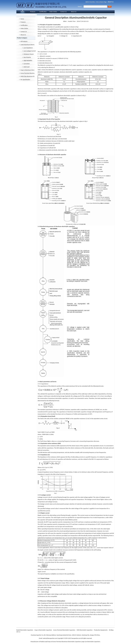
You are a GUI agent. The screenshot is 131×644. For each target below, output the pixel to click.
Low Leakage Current (30, 51)
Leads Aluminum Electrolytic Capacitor (27, 45)
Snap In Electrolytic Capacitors (43, 630)
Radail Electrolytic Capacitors (25, 630)
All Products (24, 41)
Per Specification (25, 80)
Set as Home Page (101, 2)
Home (23, 12)
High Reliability (28, 60)
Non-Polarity (27, 57)
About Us (74, 12)
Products (33, 12)
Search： (92, 7)
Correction (27, 64)
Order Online (53, 12)
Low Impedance (28, 48)
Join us (18, 632)
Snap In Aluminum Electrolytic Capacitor (27, 70)
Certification (43, 12)
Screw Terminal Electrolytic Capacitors (64, 630)
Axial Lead (26, 67)
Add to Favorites (90, 2)
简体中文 (111, 2)
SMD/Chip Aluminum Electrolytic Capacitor (27, 76)
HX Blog (111, 630)
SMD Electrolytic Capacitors (85, 630)
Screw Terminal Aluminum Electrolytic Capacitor (27, 73)
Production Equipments (101, 630)
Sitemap (49, 635)
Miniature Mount (29, 54)
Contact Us (63, 12)
